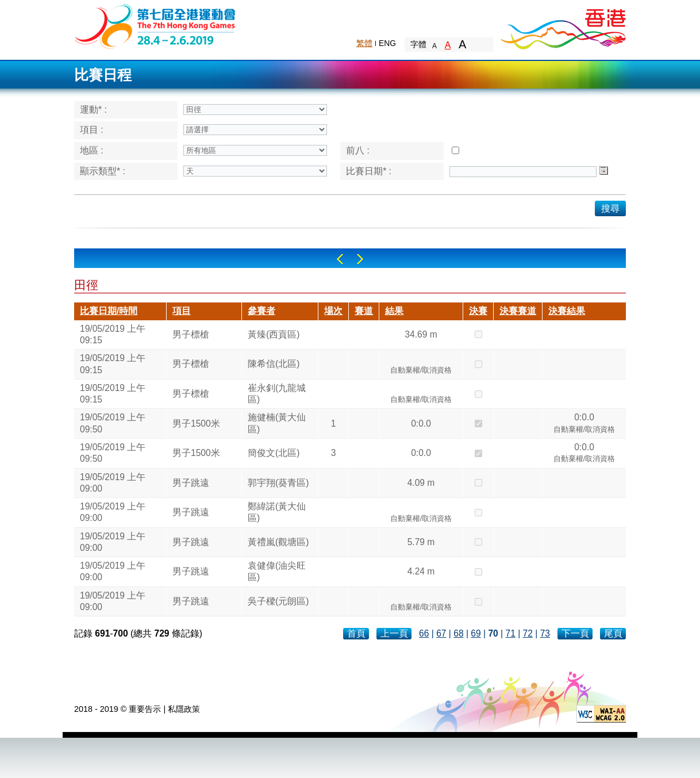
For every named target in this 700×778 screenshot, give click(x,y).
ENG (387, 43)
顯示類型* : (103, 171)
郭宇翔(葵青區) (278, 483)
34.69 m (421, 334)
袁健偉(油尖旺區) (277, 571)
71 (510, 633)
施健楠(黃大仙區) (277, 423)
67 (441, 633)
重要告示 (145, 709)
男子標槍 (191, 334)
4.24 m (421, 571)
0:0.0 (421, 424)
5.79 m (421, 542)
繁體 (364, 43)
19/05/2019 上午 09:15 (113, 334)
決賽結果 (567, 311)
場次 (333, 311)
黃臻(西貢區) (274, 334)
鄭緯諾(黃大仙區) (277, 512)
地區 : (92, 150)
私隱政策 (184, 709)
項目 (182, 311)
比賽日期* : (369, 171)
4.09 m (421, 483)
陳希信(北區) (274, 364)
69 (476, 633)
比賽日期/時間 (109, 311)
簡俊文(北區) (274, 453)
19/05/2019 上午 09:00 (113, 483)
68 (458, 633)
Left (340, 259)
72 (528, 633)
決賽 (478, 311)
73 (545, 633)
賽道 (364, 311)
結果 (394, 311)
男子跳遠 (191, 483)
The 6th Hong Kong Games (155, 26)
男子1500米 (196, 424)
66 (424, 633)
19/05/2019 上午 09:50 (113, 423)
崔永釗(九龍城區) (277, 394)
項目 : (92, 130)
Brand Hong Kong (563, 26)
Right (360, 259)
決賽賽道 (518, 311)
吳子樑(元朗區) (278, 601)
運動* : (93, 110)
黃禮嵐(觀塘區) (278, 542)
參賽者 (261, 311)
